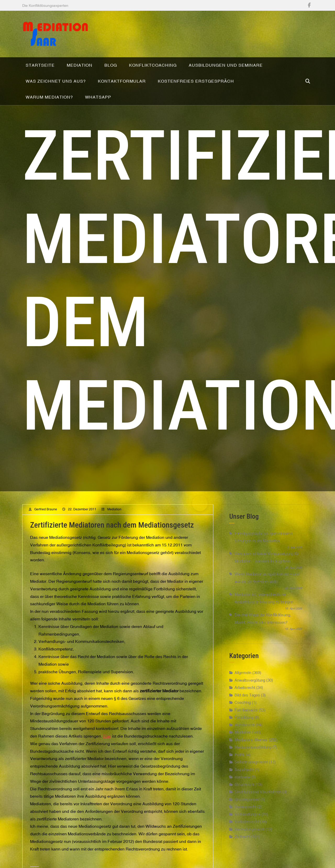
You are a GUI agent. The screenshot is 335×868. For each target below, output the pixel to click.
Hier (107, 742)
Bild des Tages (247, 701)
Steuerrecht (244, 791)
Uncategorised (247, 806)
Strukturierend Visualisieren (258, 798)
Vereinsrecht (245, 813)
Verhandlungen (247, 821)
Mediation (114, 516)
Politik (240, 761)
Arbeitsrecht (245, 694)
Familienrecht (246, 716)
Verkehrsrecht (247, 828)
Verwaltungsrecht (249, 835)
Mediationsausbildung (253, 753)
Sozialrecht (244, 776)
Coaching (243, 709)
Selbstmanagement (251, 768)
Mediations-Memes (251, 746)
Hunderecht (244, 731)
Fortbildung (244, 724)
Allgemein (243, 679)
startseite (242, 783)
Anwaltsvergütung (250, 686)
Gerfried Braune (46, 516)
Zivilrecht (242, 843)
